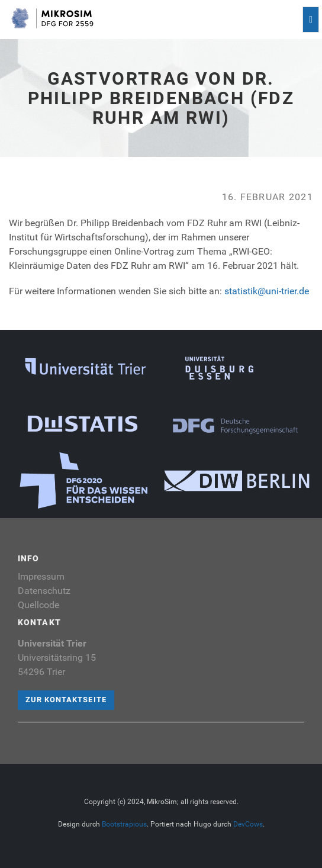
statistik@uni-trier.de (267, 291)
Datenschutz (44, 591)
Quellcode (38, 605)
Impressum (41, 576)
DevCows (248, 824)
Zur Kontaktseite (66, 700)
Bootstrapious (124, 824)
